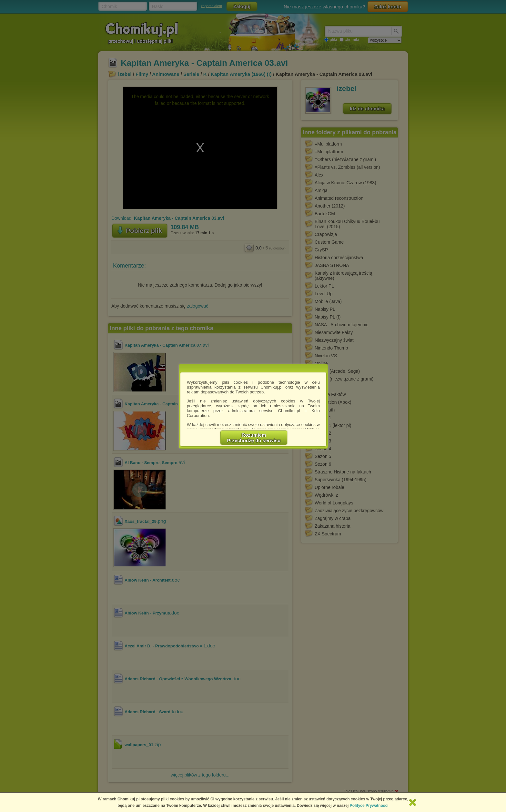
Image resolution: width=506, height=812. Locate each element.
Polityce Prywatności (369, 806)
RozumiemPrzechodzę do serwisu (254, 438)
